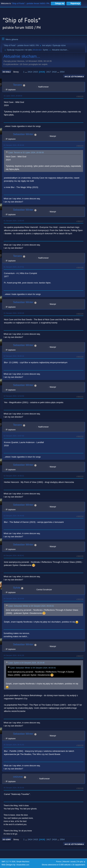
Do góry (7, 840)
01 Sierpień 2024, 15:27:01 (14, 267)
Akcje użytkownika (74, 77)
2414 (30, 72)
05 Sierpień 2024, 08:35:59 (14, 788)
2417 (49, 72)
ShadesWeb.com (23, 865)
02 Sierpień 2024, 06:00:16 (14, 356)
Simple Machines (23, 862)
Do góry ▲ (81, 862)
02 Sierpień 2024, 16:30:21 (14, 476)
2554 (62, 72)
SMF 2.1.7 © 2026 (8, 862)
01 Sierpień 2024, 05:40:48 (14, 145)
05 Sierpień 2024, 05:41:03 (14, 745)
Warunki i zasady (69, 862)
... (26, 72)
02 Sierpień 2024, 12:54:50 (14, 396)
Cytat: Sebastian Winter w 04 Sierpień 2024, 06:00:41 (31, 606)
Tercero (18, 85)
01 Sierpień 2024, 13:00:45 (14, 221)
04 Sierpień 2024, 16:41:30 (14, 655)
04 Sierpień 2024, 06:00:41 (14, 555)
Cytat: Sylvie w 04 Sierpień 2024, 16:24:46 (26, 663)
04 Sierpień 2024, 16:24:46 (14, 599)
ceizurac (18, 777)
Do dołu (7, 72)
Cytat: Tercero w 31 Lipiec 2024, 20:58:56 (26, 153)
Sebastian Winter (23, 134)
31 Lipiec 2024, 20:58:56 (13, 96)
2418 (54, 72)
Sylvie (45, 50)
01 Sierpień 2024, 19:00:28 (14, 313)
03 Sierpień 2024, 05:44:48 (14, 516)
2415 (36, 72)
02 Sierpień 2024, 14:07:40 (14, 436)
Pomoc (59, 862)
